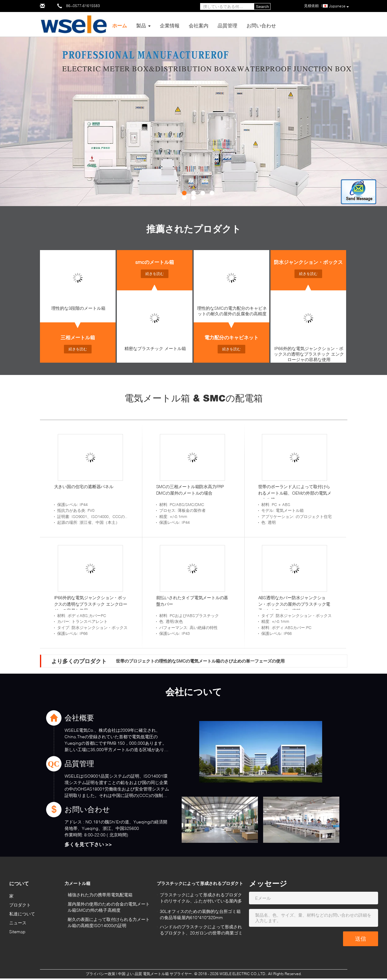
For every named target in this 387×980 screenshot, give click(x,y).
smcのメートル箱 (155, 262)
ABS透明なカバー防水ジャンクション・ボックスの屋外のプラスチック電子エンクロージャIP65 (294, 604)
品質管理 (227, 25)
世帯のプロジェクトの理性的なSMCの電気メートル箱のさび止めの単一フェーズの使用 (200, 661)
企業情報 (170, 25)
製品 (141, 25)
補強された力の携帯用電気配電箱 (100, 895)
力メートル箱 (78, 883)
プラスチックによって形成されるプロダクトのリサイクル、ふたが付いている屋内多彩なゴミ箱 (201, 899)
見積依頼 (311, 6)
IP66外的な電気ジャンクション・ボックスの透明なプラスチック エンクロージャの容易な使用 (309, 354)
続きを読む (78, 349)
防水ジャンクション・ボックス (308, 262)
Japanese (339, 6)
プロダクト (20, 905)
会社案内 (199, 25)
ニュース (18, 923)
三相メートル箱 (78, 337)
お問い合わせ (261, 25)
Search (263, 7)
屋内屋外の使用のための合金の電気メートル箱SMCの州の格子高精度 (109, 907)
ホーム (120, 25)
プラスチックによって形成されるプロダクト (200, 883)
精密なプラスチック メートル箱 (155, 348)
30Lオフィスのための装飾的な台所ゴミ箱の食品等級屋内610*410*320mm (200, 914)
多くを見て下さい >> (88, 844)
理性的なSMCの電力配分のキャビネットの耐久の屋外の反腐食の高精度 (232, 311)
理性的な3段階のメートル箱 (78, 308)
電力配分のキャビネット (231, 337)
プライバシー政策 (101, 974)
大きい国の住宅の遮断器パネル (84, 486)
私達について (22, 914)
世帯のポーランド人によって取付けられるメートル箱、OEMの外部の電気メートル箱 (295, 493)
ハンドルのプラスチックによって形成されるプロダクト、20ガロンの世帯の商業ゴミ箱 (201, 931)
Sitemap (18, 932)
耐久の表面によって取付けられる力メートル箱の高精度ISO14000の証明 (109, 922)
